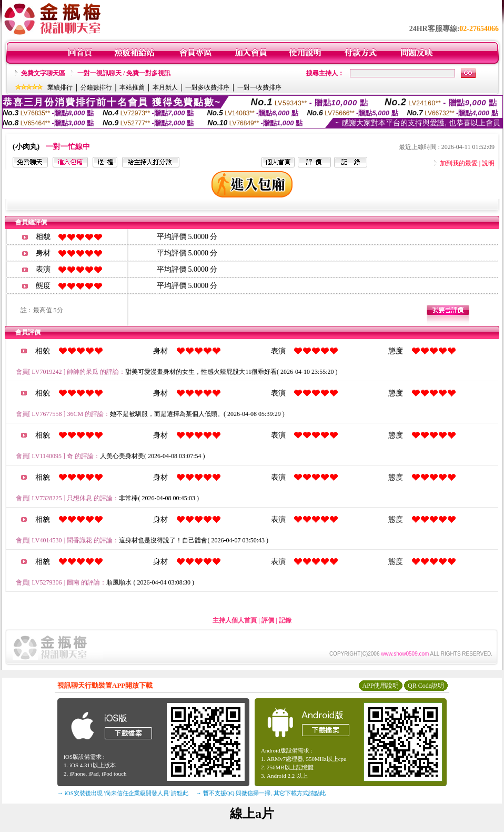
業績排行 (60, 87)
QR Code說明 (426, 686)
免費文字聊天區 (43, 73)
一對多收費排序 (207, 87)
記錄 (285, 620)
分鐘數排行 (96, 87)
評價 (268, 620)
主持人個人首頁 (235, 620)
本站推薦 (132, 87)
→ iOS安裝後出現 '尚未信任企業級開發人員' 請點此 (123, 793)
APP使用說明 (380, 686)
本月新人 (165, 87)
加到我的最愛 (459, 163)
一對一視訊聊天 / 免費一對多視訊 (124, 73)
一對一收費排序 (259, 87)
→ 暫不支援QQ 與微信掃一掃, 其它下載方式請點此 (261, 793)
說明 (488, 163)
